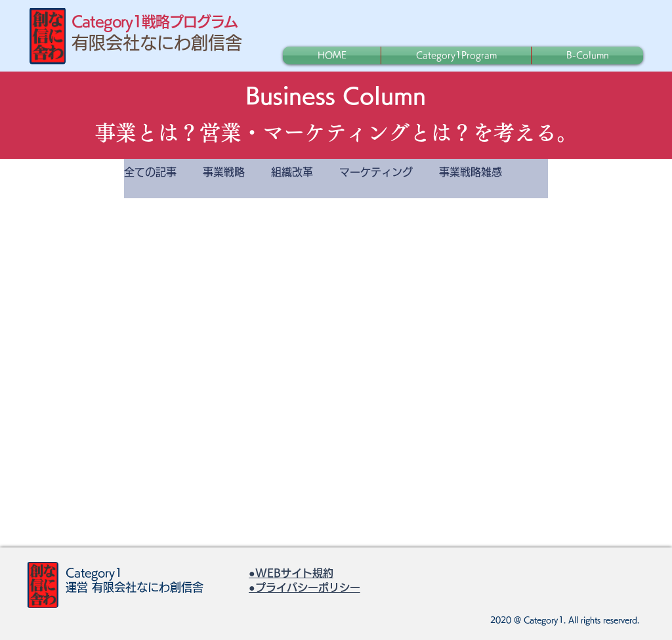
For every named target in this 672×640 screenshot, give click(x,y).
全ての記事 (150, 172)
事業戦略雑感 (471, 172)
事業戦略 (224, 172)
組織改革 (292, 172)
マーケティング (376, 172)
